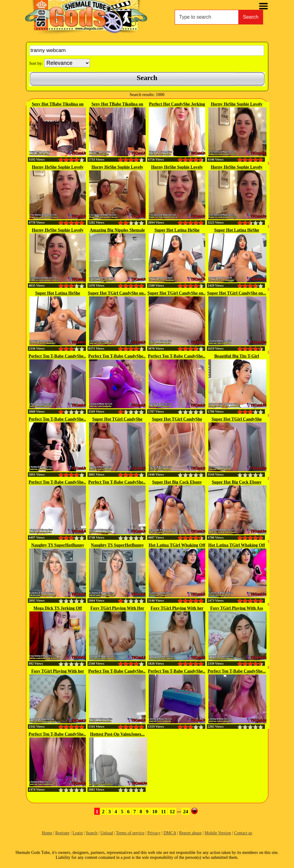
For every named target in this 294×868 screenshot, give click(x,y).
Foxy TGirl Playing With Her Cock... (117, 609)
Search (251, 17)
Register (63, 833)
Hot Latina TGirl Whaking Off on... (177, 546)
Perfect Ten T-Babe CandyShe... (58, 356)
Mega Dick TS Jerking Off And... (58, 609)
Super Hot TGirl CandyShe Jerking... (117, 420)
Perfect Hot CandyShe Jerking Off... (177, 105)
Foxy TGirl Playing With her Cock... (177, 609)
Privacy (154, 833)
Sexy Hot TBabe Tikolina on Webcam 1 (117, 105)
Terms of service (130, 833)
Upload (107, 833)
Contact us (243, 833)
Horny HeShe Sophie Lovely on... (237, 105)
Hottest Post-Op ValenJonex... (117, 734)
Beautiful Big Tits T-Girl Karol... (236, 357)
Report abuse (190, 833)
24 (186, 812)
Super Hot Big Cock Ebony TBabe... (177, 483)
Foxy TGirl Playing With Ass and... (237, 609)
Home (47, 833)
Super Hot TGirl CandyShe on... (117, 293)
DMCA (170, 833)
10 (155, 812)
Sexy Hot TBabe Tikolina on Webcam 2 (58, 105)
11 (163, 812)
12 (172, 812)
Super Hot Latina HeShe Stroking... (177, 231)
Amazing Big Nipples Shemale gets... (117, 231)
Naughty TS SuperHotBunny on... (58, 546)
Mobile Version (218, 833)
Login (78, 833)
